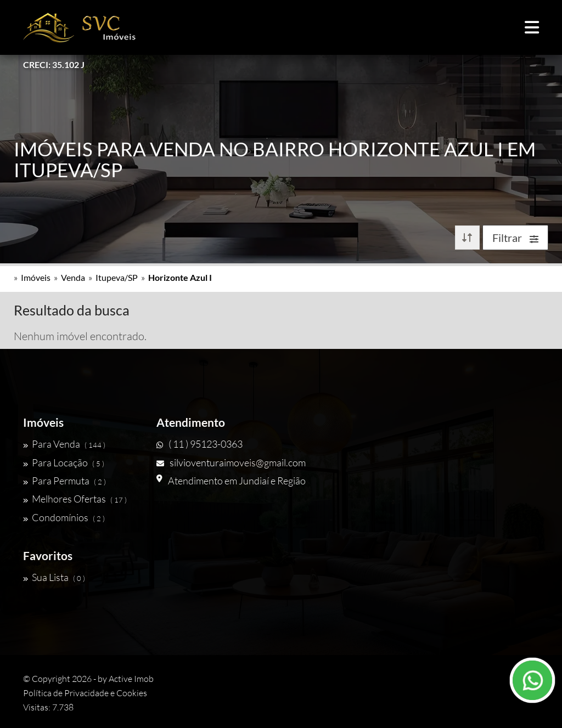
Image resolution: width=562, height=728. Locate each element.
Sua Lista (54, 577)
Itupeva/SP (117, 277)
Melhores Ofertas (75, 499)
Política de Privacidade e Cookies (85, 693)
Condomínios (64, 517)
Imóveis (36, 277)
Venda (73, 277)
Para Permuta (64, 481)
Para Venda (64, 444)
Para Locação (64, 462)
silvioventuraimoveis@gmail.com (231, 462)
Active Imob (131, 679)
